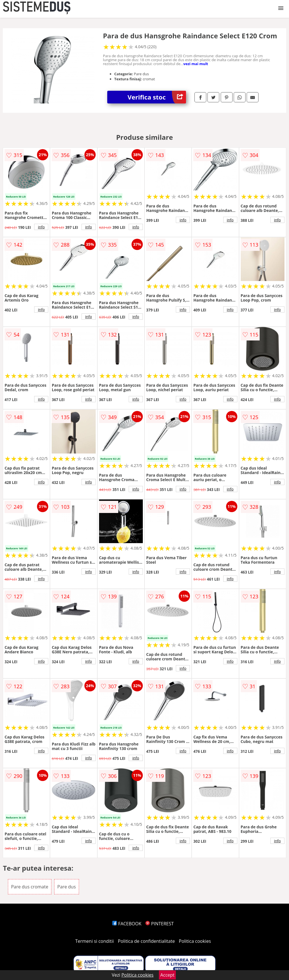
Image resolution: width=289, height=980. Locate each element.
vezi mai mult (196, 64)
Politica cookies (195, 941)
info (41, 227)
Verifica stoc (157, 97)
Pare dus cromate (30, 887)
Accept (167, 975)
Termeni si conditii (95, 941)
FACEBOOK (127, 924)
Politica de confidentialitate (146, 941)
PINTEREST (159, 924)
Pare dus (66, 887)
